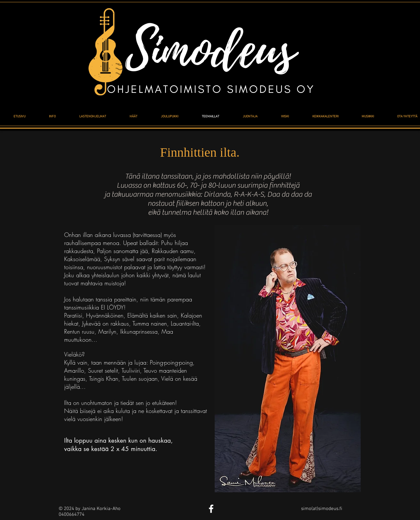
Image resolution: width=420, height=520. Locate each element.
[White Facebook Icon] (211, 509)
